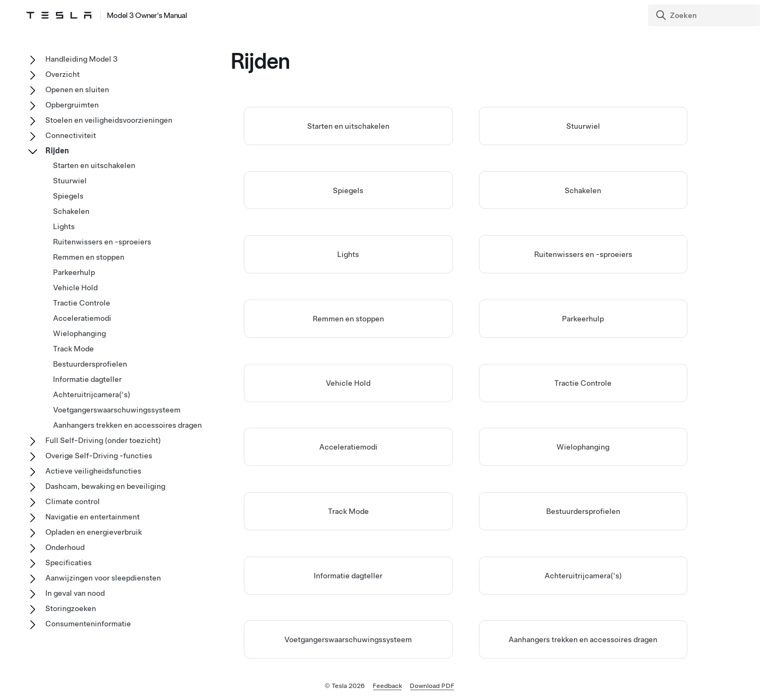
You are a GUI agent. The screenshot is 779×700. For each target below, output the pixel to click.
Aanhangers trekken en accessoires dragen (583, 639)
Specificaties (68, 563)
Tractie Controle (583, 383)
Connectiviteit (71, 135)
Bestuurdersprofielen (583, 511)
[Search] (705, 15)
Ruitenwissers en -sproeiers (583, 254)
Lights (348, 254)
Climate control (73, 501)
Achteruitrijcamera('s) (583, 576)
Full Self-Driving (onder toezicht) (103, 440)
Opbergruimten (72, 105)
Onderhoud (65, 547)
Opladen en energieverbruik (94, 532)
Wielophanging (583, 447)
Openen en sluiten (77, 89)
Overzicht (62, 74)
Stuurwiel (583, 126)
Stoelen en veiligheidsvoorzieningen (109, 120)
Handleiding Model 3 (82, 59)
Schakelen (583, 190)
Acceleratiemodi (348, 447)
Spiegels (348, 190)
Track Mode (348, 511)
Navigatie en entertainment (92, 517)
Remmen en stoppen (348, 319)
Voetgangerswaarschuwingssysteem (348, 639)
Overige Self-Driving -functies (99, 456)
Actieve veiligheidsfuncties (93, 471)
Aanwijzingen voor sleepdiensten (103, 578)
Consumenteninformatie (88, 624)
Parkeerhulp (583, 319)
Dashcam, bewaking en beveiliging (105, 486)
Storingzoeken (71, 608)
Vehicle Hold (348, 383)
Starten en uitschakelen (348, 126)
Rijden (57, 151)
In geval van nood (75, 593)
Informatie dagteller (348, 576)
